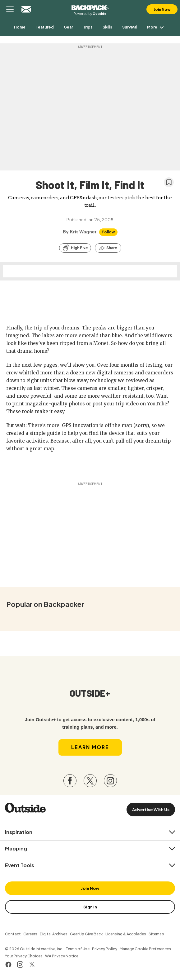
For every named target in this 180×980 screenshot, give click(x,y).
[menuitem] (20, 27)
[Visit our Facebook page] (70, 781)
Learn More (90, 747)
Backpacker (90, 7)
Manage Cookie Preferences (145, 949)
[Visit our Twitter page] (90, 781)
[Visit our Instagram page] (110, 781)
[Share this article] (108, 248)
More (157, 27)
